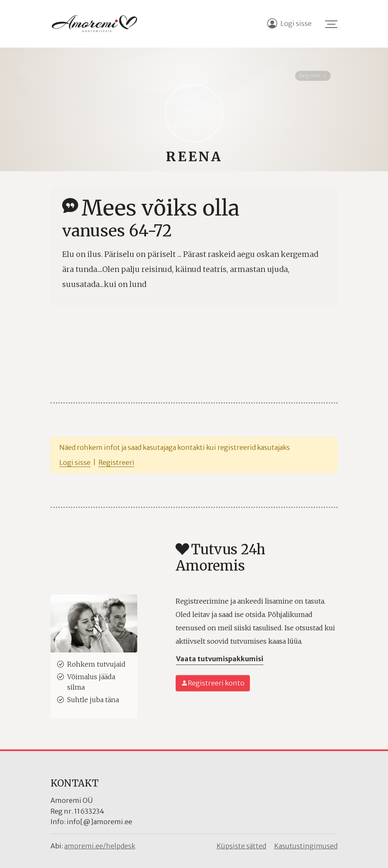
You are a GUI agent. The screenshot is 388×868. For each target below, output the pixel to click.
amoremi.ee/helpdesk (100, 846)
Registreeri (116, 462)
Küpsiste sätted (241, 846)
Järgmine (313, 75)
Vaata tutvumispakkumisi (220, 659)
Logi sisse (75, 462)
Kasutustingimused (306, 846)
